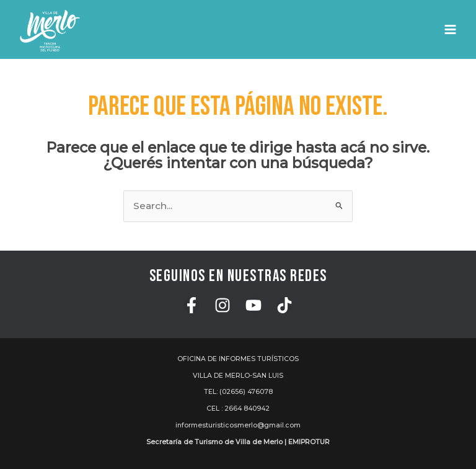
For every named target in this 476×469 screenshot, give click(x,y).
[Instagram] (223, 305)
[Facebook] (192, 305)
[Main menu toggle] (450, 29)
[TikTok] (284, 305)
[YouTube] (253, 305)
